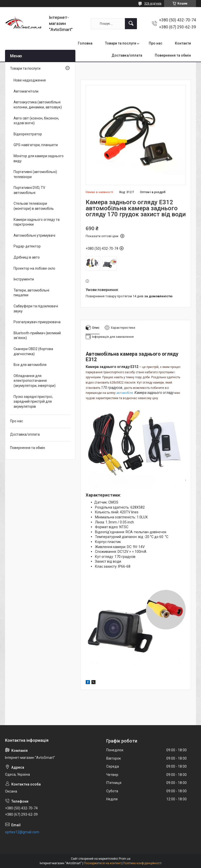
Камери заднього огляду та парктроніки (37, 222)
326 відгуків (153, 4)
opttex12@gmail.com (22, 832)
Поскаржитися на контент (102, 863)
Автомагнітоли (26, 91)
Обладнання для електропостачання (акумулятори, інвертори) (35, 381)
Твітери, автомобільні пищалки (31, 293)
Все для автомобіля (30, 365)
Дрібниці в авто (27, 257)
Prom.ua (125, 859)
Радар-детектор (27, 246)
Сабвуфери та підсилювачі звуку (36, 309)
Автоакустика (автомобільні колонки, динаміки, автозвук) (38, 105)
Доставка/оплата (127, 55)
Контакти (183, 43)
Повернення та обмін (173, 55)
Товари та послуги (121, 43)
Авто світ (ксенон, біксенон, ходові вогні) (36, 121)
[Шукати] (131, 24)
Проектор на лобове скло (34, 268)
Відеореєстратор (28, 134)
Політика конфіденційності (142, 863)
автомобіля (125, 393)
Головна (85, 43)
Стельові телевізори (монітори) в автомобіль (34, 206)
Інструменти (24, 279)
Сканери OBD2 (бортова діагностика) (33, 351)
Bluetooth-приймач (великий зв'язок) (37, 336)
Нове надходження (30, 80)
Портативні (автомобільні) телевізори (35, 174)
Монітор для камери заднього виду (39, 158)
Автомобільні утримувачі (34, 235)
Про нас (156, 43)
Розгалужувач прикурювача (37, 322)
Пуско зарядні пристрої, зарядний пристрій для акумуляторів (33, 402)
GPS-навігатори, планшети (36, 145)
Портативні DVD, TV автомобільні (29, 190)
